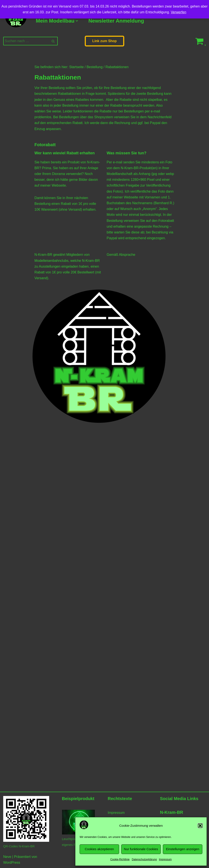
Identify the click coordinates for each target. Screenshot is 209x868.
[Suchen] (26, 41)
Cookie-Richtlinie (120, 859)
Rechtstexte (120, 799)
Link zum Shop (104, 41)
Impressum (165, 859)
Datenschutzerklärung (144, 859)
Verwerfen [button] (179, 12)
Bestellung (95, 67)
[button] (200, 826)
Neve (7, 857)
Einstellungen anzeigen (182, 849)
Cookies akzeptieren (99, 849)
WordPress (12, 863)
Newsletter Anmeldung (116, 21)
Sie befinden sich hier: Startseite (59, 67)
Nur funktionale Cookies (141, 849)
